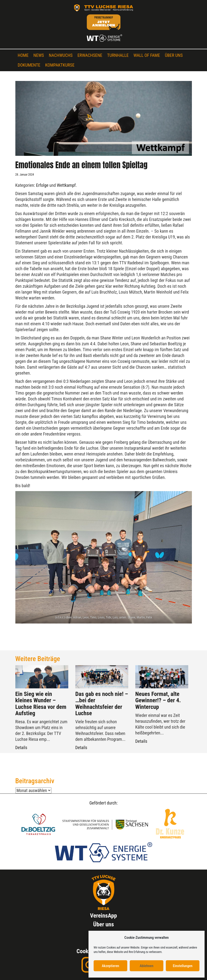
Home (23, 55)
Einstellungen (183, 966)
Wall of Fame (147, 55)
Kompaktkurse (60, 65)
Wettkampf (66, 185)
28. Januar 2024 (25, 175)
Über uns (174, 55)
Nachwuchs (61, 55)
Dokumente (29, 65)
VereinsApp (103, 916)
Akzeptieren (110, 966)
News (39, 55)
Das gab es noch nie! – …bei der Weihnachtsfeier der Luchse (102, 704)
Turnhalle (118, 55)
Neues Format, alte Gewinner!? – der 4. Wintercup (158, 700)
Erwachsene (90, 55)
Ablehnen (147, 966)
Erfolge (42, 185)
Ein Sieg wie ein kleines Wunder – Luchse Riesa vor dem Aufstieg (41, 704)
